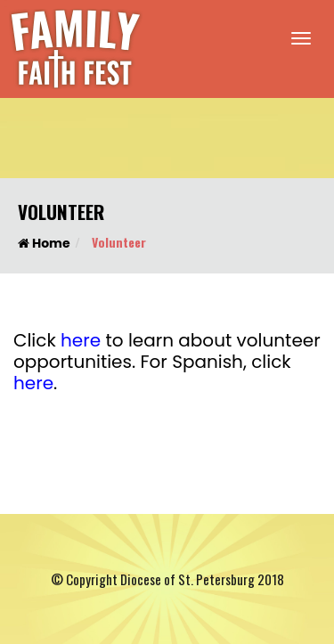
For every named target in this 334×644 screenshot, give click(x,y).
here (81, 340)
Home (44, 243)
